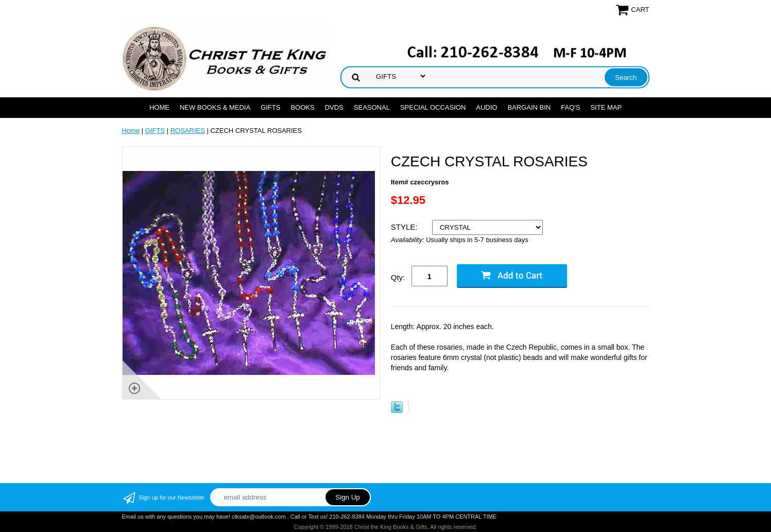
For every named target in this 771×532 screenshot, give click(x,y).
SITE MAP (606, 107)
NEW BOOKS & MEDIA (215, 107)
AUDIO (486, 107)
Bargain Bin (529, 107)
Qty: (398, 277)
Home (159, 107)
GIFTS (270, 107)
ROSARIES (188, 131)
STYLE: (405, 227)
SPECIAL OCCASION (433, 107)
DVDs (334, 107)
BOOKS (302, 107)
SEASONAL (372, 107)
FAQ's (570, 107)
